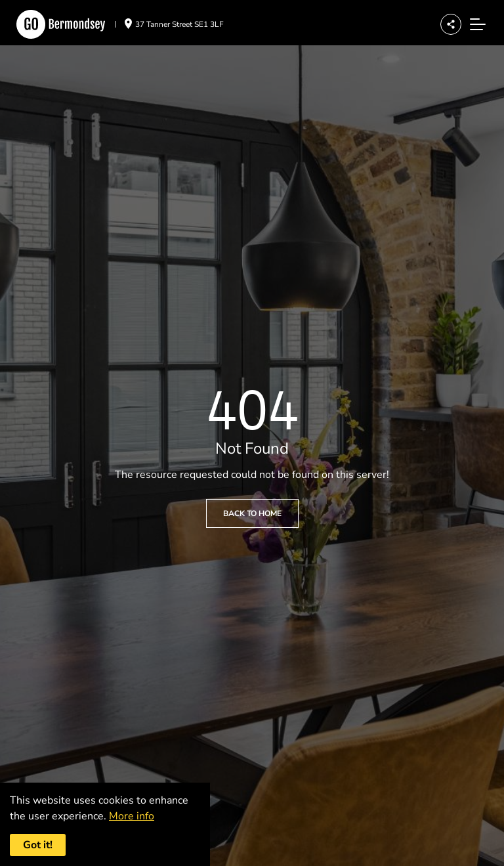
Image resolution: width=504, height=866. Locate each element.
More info (132, 816)
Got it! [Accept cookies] (38, 845)
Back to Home (252, 513)
